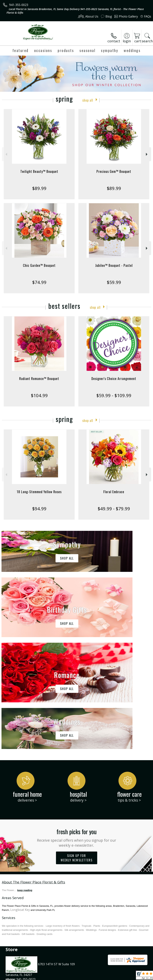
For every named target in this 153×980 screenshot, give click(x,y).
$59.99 (114, 282)
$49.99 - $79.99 (114, 509)
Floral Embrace (114, 492)
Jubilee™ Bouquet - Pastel (114, 265)
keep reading (25, 778)
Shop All (88, 100)
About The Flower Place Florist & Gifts (33, 770)
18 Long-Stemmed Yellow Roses (39, 492)
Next (147, 154)
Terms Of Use (14, 978)
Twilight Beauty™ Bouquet (39, 171)
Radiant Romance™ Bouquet (39, 379)
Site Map (85, 978)
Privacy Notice (36, 978)
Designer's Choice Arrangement (114, 379)
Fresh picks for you (77, 726)
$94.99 (39, 509)
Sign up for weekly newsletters (77, 746)
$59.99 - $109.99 (114, 395)
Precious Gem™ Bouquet (114, 171)
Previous (6, 154)
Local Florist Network (62, 978)
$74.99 (39, 282)
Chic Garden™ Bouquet (39, 265)
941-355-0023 (19, 5)
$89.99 (39, 188)
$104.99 (39, 395)
